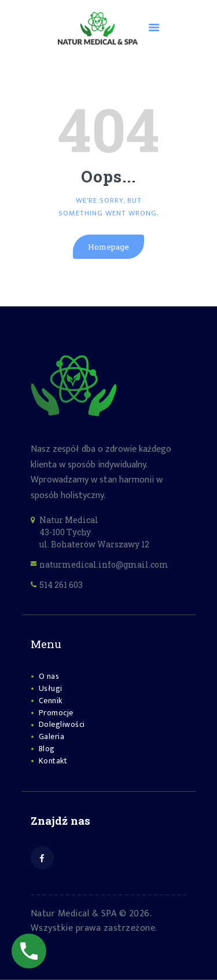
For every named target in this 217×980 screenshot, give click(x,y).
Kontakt (53, 761)
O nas (49, 676)
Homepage (108, 247)
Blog (47, 749)
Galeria (52, 736)
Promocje (56, 713)
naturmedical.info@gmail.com (104, 564)
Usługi (51, 688)
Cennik (51, 701)
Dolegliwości (62, 724)
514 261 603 (61, 585)
